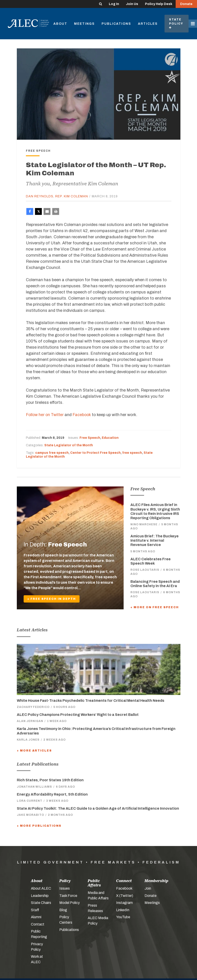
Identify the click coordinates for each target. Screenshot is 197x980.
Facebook (83, 415)
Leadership (40, 895)
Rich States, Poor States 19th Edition (50, 780)
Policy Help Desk (159, 4)
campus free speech (52, 453)
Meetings (84, 24)
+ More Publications (39, 826)
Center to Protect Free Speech (95, 453)
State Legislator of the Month (69, 445)
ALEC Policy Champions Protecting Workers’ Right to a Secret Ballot (78, 715)
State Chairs (41, 903)
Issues (65, 888)
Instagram (124, 903)
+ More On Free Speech (155, 607)
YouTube (123, 917)
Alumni (36, 917)
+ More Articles (34, 750)
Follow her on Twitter (45, 415)
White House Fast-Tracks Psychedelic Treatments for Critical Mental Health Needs (91, 701)
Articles (148, 24)
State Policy (177, 24)
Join (148, 888)
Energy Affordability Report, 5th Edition (52, 794)
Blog (63, 910)
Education (110, 438)
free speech (132, 453)
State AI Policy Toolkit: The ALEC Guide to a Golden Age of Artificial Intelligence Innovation (98, 808)
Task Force (68, 895)
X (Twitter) (125, 895)
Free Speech (90, 438)
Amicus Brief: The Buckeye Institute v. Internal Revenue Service (155, 540)
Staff (35, 910)
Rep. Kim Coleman (72, 196)
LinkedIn (123, 910)
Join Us (132, 4)
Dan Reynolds (40, 196)
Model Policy (70, 903)
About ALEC (41, 888)
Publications (116, 24)
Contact (38, 924)
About (60, 24)
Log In (114, 4)
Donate (186, 4)
